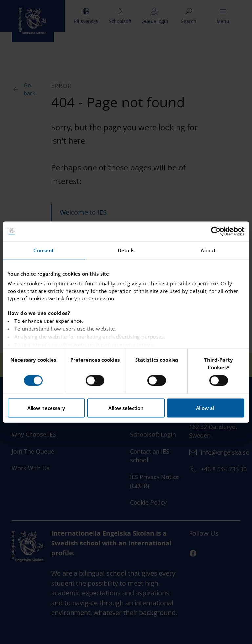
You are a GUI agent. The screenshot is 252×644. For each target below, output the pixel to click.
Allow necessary (46, 408)
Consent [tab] (44, 250)
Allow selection (126, 408)
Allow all (206, 408)
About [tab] (208, 250)
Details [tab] (126, 250)
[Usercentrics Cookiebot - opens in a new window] (216, 231)
